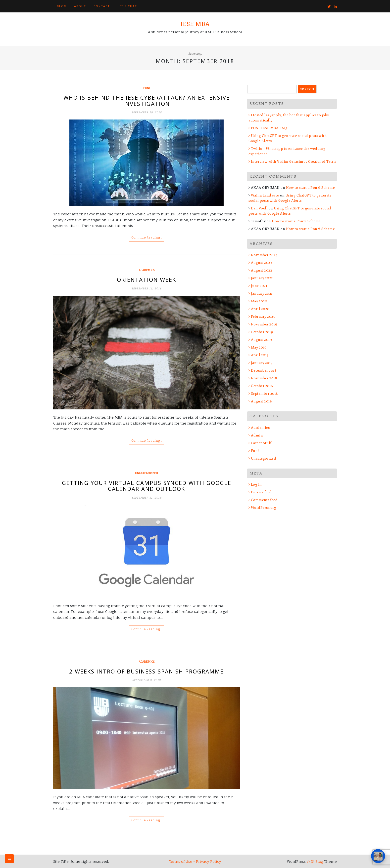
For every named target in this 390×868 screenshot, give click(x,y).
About (80, 6)
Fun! (146, 88)
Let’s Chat (127, 6)
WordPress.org (264, 508)
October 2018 (262, 386)
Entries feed (261, 492)
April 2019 (260, 355)
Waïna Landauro (265, 195)
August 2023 (262, 263)
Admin (257, 435)
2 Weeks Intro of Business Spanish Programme (146, 671)
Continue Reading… (147, 237)
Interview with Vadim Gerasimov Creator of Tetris (294, 162)
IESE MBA (195, 24)
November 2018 (264, 378)
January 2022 (262, 278)
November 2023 (264, 255)
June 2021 (259, 286)
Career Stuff (261, 443)
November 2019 (264, 324)
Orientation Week (146, 279)
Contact (102, 6)
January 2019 (262, 363)
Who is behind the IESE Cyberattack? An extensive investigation (147, 100)
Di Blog (315, 861)
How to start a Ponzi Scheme (311, 188)
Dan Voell (259, 208)
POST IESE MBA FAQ (269, 128)
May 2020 (259, 301)
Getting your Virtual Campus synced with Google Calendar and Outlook (147, 486)
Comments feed (264, 500)
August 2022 (262, 270)
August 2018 (262, 401)
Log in (256, 485)
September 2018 (265, 394)
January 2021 (262, 294)
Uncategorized (146, 473)
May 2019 (259, 347)
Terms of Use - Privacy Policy (195, 861)
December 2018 (264, 371)
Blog (62, 6)
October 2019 (262, 332)
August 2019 (262, 340)
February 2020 (263, 317)
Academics (147, 270)
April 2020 (260, 309)
